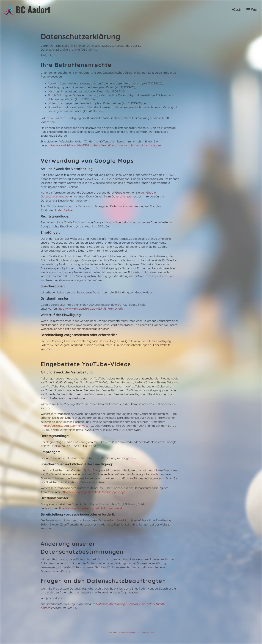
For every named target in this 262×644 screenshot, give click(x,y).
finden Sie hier (64, 210)
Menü (252, 9)
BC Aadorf (33, 9)
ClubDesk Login (148, 632)
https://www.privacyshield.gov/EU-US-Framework (90, 309)
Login (236, 9)
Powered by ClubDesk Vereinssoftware (123, 632)
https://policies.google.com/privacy (65, 426)
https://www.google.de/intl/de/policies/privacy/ (93, 492)
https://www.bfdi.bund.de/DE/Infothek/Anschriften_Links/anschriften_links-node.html (105, 145)
